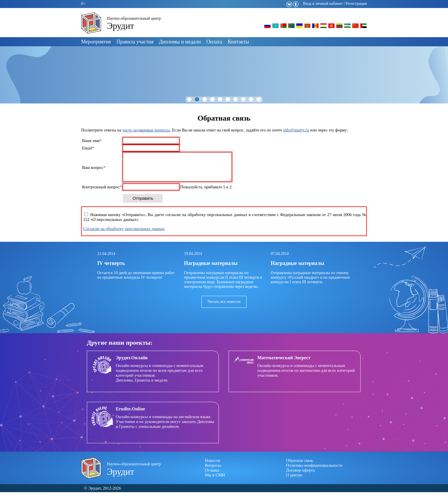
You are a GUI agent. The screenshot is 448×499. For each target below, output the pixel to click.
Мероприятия (96, 42)
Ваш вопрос (94, 171)
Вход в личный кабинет (323, 4)
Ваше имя (92, 141)
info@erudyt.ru (296, 130)
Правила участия (135, 42)
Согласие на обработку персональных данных (124, 235)
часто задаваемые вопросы (146, 130)
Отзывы (212, 477)
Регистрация (356, 4)
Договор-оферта (300, 477)
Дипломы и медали (180, 42)
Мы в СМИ (215, 482)
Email (88, 148)
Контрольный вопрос (102, 194)
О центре (294, 482)
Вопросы (213, 472)
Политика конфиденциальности (314, 472)
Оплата (214, 42)
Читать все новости (224, 309)
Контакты (238, 42)
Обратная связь (300, 467)
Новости (212, 467)
